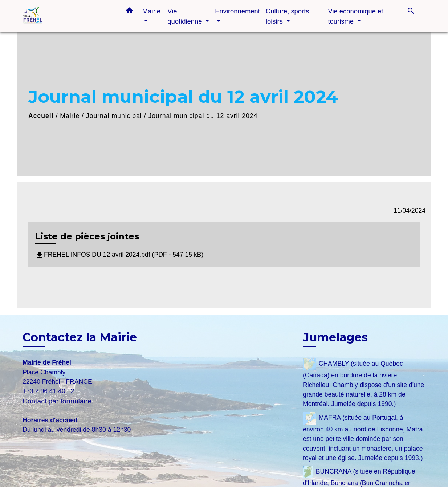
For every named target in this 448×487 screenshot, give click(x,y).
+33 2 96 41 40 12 (48, 391)
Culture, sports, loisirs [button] (288, 16)
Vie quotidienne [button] (186, 16)
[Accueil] (68, 16)
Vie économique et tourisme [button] (355, 16)
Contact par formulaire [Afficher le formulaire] (57, 401)
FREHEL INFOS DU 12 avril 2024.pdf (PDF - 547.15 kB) (119, 255)
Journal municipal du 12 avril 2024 (203, 116)
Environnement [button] (237, 11)
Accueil (41, 116)
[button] (129, 12)
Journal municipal (114, 116)
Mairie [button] (151, 11)
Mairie (70, 116)
